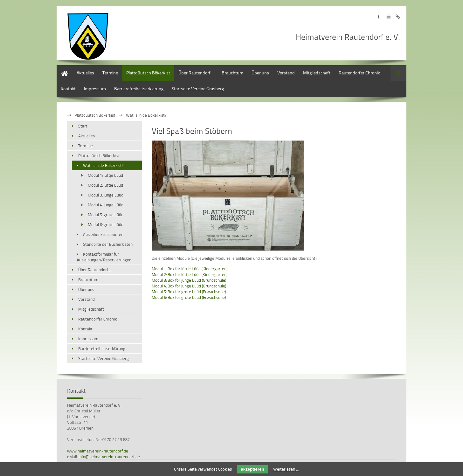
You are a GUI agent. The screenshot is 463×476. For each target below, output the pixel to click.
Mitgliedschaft (317, 73)
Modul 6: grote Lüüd (106, 224)
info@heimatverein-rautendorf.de (109, 457)
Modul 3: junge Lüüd (106, 195)
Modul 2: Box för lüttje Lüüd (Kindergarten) (190, 274)
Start (61, 68)
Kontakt (68, 89)
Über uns (260, 73)
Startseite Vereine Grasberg (198, 89)
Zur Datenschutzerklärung (388, 17)
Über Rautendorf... (196, 73)
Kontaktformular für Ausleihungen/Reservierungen (104, 257)
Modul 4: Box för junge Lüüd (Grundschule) (189, 286)
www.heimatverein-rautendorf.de (98, 451)
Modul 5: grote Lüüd (106, 215)
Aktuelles (85, 73)
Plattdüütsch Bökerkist (148, 73)
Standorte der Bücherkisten (108, 244)
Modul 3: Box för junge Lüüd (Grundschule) (189, 280)
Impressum (95, 89)
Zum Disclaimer (398, 17)
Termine (110, 73)
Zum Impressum (379, 17)
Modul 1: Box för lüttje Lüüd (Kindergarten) (190, 269)
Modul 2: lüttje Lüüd (105, 185)
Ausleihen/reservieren (103, 234)
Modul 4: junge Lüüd (106, 205)
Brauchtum (232, 73)
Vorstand (286, 73)
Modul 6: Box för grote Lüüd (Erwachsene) (189, 297)
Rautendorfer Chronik (359, 73)
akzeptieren (252, 469)
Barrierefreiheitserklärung (139, 89)
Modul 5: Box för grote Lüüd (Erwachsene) (189, 292)
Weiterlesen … (286, 469)
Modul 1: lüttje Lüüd (105, 175)
